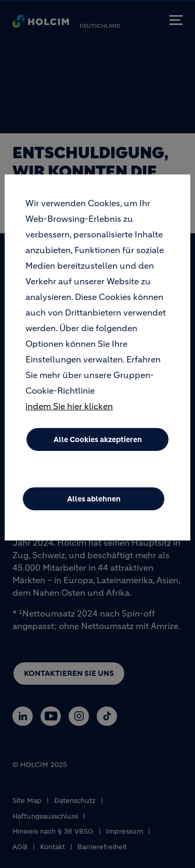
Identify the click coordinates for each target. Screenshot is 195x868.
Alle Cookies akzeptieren (98, 452)
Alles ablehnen (94, 511)
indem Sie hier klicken (69, 419)
